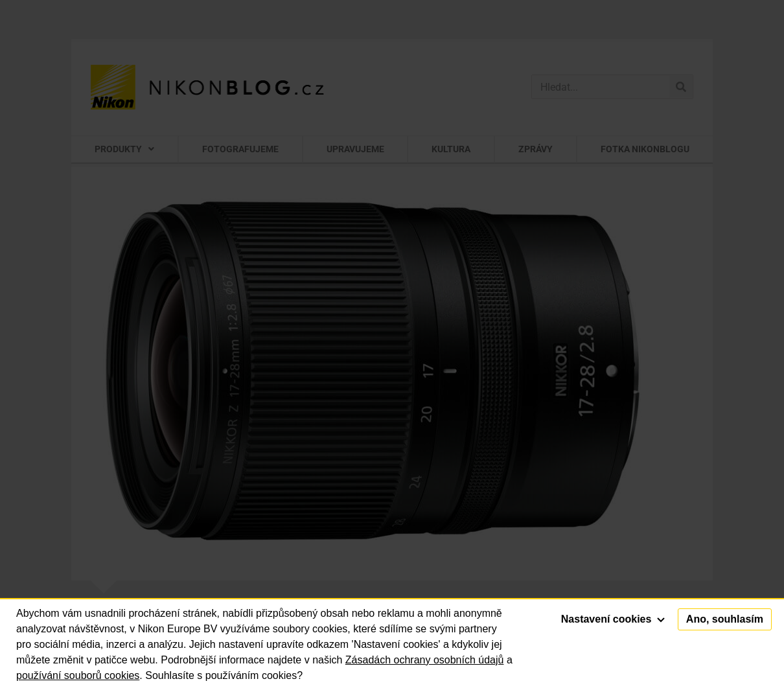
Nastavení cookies (613, 619)
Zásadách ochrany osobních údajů (425, 660)
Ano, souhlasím (725, 619)
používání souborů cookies (78, 675)
